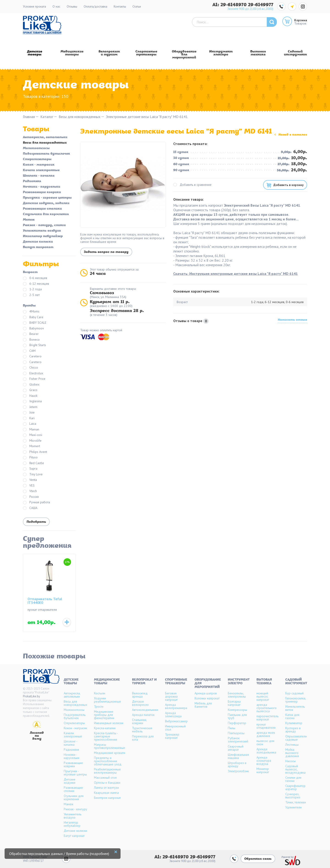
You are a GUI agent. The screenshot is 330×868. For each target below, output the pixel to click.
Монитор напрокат (263, 770)
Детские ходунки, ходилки (46, 203)
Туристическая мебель (142, 730)
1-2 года (32, 289)
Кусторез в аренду (293, 730)
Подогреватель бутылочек (47, 154)
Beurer (31, 334)
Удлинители (293, 807)
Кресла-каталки (105, 728)
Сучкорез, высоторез (293, 796)
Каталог (47, 117)
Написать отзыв (292, 320)
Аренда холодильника (266, 751)
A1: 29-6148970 (230, 5)
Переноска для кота (143, 738)
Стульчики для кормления (46, 214)
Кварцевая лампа (106, 793)
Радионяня (32, 181)
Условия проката (34, 6)
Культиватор (294, 723)
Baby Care (33, 317)
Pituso (30, 458)
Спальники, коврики (139, 721)
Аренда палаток (143, 715)
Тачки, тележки (296, 802)
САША (30, 508)
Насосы (290, 761)
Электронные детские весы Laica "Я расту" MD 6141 (147, 117)
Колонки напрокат (207, 698)
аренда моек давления (266, 734)
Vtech (30, 491)
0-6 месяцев (35, 278)
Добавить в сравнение (192, 185)
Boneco (31, 340)
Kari (29, 418)
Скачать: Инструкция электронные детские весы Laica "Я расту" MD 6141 (235, 274)
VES (29, 486)
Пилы (231, 728)
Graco (30, 390)
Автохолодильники (145, 710)
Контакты (120, 6)
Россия (31, 497)
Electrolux (33, 374)
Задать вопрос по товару (106, 252)
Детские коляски (38, 242)
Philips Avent (35, 452)
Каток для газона (292, 716)
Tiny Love (33, 475)
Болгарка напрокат (234, 703)
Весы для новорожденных (80, 117)
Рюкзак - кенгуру (75, 809)
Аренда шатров (206, 693)
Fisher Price (34, 379)
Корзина (301, 20)
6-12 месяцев (36, 284)
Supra (30, 469)
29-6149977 (261, 5)
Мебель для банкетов (203, 705)
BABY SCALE (35, 323)
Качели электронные (41, 170)
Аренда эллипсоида (173, 715)
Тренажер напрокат (172, 736)
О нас (56, 6)
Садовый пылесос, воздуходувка (295, 769)
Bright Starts (34, 345)
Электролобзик (238, 771)
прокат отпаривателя (266, 726)
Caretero (32, 357)
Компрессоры (237, 710)
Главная (29, 117)
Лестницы (292, 745)
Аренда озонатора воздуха (264, 761)
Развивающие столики (42, 209)
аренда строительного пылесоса (267, 708)
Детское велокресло (140, 703)
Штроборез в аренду (237, 764)
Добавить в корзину (289, 185)
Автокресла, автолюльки (45, 137)
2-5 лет (31, 295)
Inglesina (32, 401)
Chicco (30, 368)
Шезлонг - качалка (39, 176)
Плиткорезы (236, 733)
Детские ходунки (70, 781)
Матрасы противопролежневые (110, 746)
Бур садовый (294, 693)
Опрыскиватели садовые (296, 738)
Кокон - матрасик (39, 165)
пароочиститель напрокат (267, 718)
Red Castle (33, 463)
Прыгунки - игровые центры (47, 198)
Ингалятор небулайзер (43, 236)
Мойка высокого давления (292, 753)
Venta (30, 480)
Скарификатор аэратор (295, 787)
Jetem (30, 407)
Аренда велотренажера (176, 706)
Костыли (100, 693)
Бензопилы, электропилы (237, 695)
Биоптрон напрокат (107, 798)
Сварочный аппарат (236, 748)
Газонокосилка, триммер (296, 700)
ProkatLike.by (31, 696)
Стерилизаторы (37, 159)
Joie (29, 413)
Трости (99, 706)
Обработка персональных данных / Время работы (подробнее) (59, 854)
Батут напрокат (38, 247)
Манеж (29, 220)
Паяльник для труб (237, 716)
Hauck (30, 396)
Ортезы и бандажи (107, 783)
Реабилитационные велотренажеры (107, 771)
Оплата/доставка (95, 6)
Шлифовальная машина (238, 756)
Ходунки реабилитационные (107, 700)
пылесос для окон (265, 742)
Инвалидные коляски (109, 723)
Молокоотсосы (36, 148)
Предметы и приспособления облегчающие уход (108, 761)
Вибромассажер (176, 721)
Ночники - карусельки (42, 187)
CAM (29, 351)
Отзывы (72, 6)
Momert (32, 446)
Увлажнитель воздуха (42, 231)
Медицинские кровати (110, 753)
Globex (31, 385)
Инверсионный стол (175, 728)
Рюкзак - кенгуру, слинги (44, 225)
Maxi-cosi (33, 435)
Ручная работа (36, 502)
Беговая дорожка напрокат (171, 696)
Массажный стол (105, 778)
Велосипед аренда (140, 695)
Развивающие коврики (42, 192)
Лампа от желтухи (106, 788)
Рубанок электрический (238, 740)
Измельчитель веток (295, 708)
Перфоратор (237, 723)
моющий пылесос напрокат (263, 696)
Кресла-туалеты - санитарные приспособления (106, 736)
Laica (30, 424)
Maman (31, 430)
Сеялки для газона (293, 779)
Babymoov (33, 329)
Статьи (137, 6)
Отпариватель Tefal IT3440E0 (45, 601)
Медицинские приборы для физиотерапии (104, 715)
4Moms (31, 312)
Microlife (32, 441)
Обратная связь (258, 859)
